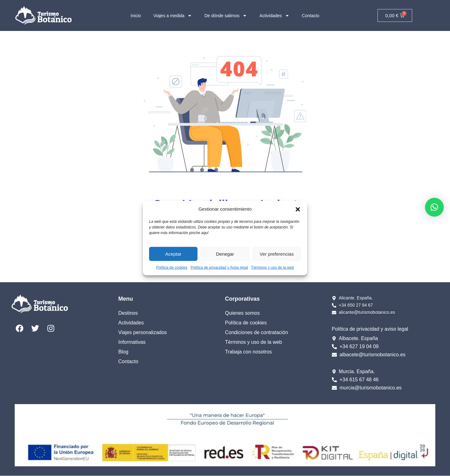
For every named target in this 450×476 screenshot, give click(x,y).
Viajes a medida (173, 16)
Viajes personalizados (143, 332)
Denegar (225, 254)
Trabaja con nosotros (248, 352)
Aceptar (173, 254)
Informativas (132, 342)
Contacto (311, 16)
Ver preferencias (277, 254)
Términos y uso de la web (273, 268)
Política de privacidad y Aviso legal (219, 268)
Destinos (128, 313)
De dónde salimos (226, 16)
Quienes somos (242, 313)
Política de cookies (172, 268)
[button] (298, 209)
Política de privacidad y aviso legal (370, 329)
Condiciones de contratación (257, 332)
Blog (123, 352)
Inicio (136, 16)
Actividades (274, 16)
